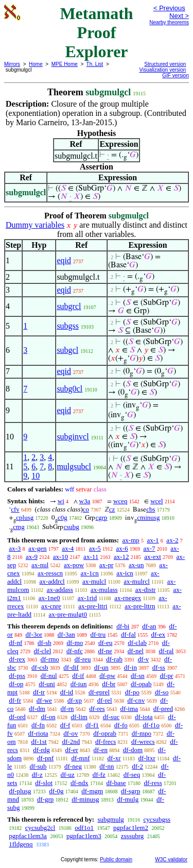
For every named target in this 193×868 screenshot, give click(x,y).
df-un (101, 667)
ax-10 (61, 557)
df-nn (107, 766)
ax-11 (91, 557)
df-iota (144, 717)
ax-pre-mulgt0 (68, 614)
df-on (48, 717)
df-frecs (106, 742)
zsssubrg (133, 836)
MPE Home (65, 64)
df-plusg (20, 791)
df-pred (163, 709)
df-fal (128, 634)
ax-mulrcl (137, 581)
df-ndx (80, 783)
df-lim (79, 717)
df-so (162, 692)
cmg (19, 527)
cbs (151, 509)
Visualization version (162, 70)
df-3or (34, 634)
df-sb (45, 643)
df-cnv (136, 700)
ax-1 (153, 540)
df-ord (17, 717)
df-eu (105, 643)
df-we (44, 700)
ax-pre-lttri (93, 606)
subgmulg (110, 819)
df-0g (56, 791)
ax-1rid (87, 598)
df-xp (75, 700)
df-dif (71, 667)
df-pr (166, 676)
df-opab (141, 684)
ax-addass (60, 590)
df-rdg (41, 750)
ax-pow (74, 565)
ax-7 (149, 548)
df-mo (75, 643)
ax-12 (121, 557)
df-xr (114, 758)
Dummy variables (35, 225)
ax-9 (32, 557)
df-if (78, 676)
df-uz (67, 775)
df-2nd (71, 742)
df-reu (83, 659)
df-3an (66, 634)
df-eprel (99, 692)
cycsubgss (157, 819)
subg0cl (69, 389)
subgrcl (69, 306)
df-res (97, 709)
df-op (16, 684)
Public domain (116, 860)
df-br (109, 684)
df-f (65, 725)
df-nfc (75, 651)
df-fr (15, 700)
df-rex (17, 659)
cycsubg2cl (40, 828)
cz (112, 509)
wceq (120, 501)
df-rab (114, 659)
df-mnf (80, 758)
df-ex (158, 634)
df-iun (79, 684)
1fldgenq (21, 844)
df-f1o (152, 725)
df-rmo (50, 659)
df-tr (39, 692)
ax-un (136, 565)
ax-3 (15, 548)
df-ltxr (147, 758)
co (86, 509)
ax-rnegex (128, 598)
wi (61, 501)
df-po (132, 692)
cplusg (25, 517)
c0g (63, 517)
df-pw (107, 676)
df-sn (138, 676)
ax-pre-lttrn (140, 606)
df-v (144, 659)
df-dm (37, 709)
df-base (116, 783)
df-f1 (92, 725)
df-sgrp (131, 791)
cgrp (101, 517)
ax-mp (131, 540)
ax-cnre (51, 606)
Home (36, 64)
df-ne (105, 651)
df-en (101, 750)
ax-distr (146, 590)
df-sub (38, 766)
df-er (72, 750)
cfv (15, 509)
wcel (157, 501)
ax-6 (122, 548)
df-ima (129, 709)
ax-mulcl (94, 581)
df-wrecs (143, 742)
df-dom (133, 750)
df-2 (137, 766)
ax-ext (152, 557)
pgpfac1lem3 (84, 836)
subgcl (67, 350)
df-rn (67, 709)
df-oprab (105, 733)
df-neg (73, 766)
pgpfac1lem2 (131, 828)
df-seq (132, 775)
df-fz (99, 775)
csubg (71, 527)
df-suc (111, 717)
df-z (37, 775)
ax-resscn (50, 573)
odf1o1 (84, 828)
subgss (68, 326)
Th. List (95, 64)
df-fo (121, 725)
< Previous (169, 8)
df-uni (47, 684)
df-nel (136, 651)
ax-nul (40, 565)
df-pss (17, 676)
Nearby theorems (169, 22)
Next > (179, 16)
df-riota (38, 733)
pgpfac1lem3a (28, 836)
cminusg (148, 517)
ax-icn (125, 573)
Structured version (165, 64)
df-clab (137, 643)
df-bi (123, 626)
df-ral (166, 651)
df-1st (39, 742)
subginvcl (73, 437)
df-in (130, 667)
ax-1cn (89, 573)
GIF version (176, 75)
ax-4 (68, 548)
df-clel (42, 651)
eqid (64, 260)
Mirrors (12, 64)
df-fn (38, 725)
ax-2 (172, 540)
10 (36, 476)
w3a (85, 501)
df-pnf (46, 758)
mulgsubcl (74, 466)
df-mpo (142, 733)
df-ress (153, 783)
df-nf (15, 643)
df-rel (105, 700)
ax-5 (95, 548)
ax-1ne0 (49, 598)
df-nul (49, 676)
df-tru (98, 634)
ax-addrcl (52, 581)
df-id (67, 692)
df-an (149, 626)
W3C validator (171, 860)
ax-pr (106, 565)
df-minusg (85, 799)
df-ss (159, 667)
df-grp (46, 799)
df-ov (71, 733)
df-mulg (128, 799)
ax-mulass (104, 590)
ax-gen (37, 548)
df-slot (44, 783)
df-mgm (92, 791)
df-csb (40, 667)
